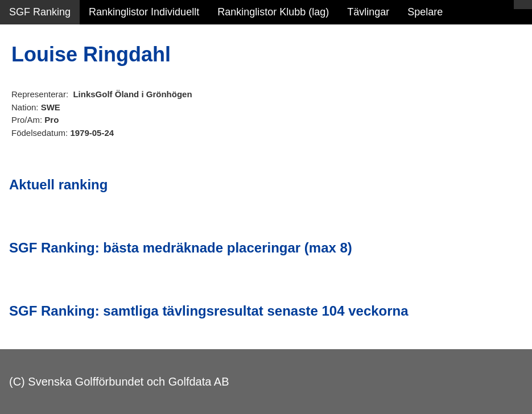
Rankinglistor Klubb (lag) (273, 12)
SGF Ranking (40, 12)
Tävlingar (368, 12)
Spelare (425, 12)
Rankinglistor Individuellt (144, 12)
